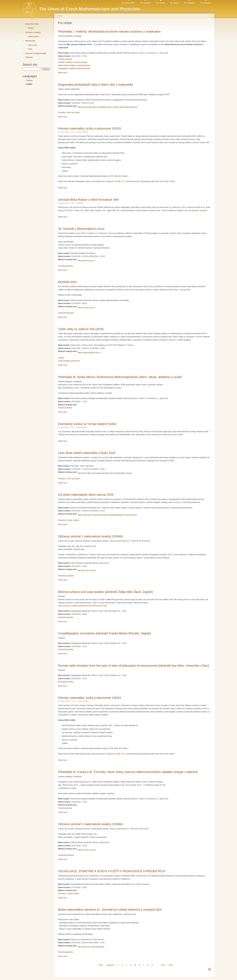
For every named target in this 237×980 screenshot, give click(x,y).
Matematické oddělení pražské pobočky (74, 65)
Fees (30, 49)
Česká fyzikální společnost (69, 361)
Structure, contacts (33, 32)
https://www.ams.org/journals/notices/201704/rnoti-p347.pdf (82, 606)
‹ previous (110, 965)
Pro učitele (160, 3)
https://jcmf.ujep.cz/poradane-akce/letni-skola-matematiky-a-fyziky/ (105, 473)
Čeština (29, 81)
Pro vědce (174, 3)
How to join (32, 45)
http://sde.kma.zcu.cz (86, 261)
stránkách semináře (199, 211)
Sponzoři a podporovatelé (36, 53)
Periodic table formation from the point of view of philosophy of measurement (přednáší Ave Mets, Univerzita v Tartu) (134, 666)
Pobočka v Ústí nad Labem (69, 112)
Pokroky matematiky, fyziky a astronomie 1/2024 (89, 698)
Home (60, 16)
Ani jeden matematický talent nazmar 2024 (86, 495)
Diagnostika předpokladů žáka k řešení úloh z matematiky (96, 85)
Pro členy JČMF (128, 3)
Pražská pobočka (65, 59)
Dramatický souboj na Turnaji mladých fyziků (87, 424)
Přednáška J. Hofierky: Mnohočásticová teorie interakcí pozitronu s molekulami (109, 32)
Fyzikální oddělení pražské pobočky (73, 62)
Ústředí (61, 358)
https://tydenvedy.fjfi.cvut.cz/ (89, 353)
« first (101, 965)
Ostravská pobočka (66, 313)
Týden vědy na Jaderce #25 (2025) (81, 329)
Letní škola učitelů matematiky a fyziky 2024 (87, 453)
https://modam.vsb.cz (87, 308)
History (31, 28)
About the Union (32, 24)
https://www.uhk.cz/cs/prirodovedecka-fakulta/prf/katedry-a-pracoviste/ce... (108, 515)
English (29, 84)
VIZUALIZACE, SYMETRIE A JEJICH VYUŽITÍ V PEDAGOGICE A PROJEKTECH (112, 871)
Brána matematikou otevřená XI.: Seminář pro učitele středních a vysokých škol (110, 910)
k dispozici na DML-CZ (115, 181)
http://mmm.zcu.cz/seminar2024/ (91, 947)
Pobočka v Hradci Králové (69, 520)
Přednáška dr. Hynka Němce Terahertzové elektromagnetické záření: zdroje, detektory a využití (120, 377)
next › (163, 965)
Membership (30, 41)
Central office (33, 36)
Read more (63, 73)
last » (171, 965)
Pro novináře (206, 3)
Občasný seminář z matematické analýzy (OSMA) (90, 536)
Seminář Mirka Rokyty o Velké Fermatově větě (88, 200)
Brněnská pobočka (66, 617)
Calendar (29, 57)
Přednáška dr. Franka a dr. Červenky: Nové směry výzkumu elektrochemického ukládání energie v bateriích (128, 772)
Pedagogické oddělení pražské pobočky (74, 68)
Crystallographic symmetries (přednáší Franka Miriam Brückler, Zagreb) (105, 633)
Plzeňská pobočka (66, 266)
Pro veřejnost (190, 3)
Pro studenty (145, 3)
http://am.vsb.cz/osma (87, 570)
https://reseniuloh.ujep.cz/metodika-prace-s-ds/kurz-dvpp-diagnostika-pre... (108, 107)
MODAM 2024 (67, 282)
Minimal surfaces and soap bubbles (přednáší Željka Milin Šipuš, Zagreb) (106, 592)
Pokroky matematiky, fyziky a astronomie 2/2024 (89, 128)
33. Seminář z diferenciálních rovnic (81, 229)
